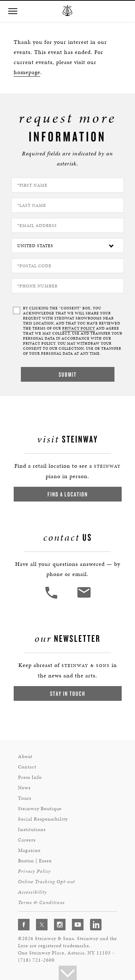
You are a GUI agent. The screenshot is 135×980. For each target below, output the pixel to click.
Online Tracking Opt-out (46, 882)
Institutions (32, 829)
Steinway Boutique (40, 809)
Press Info (30, 777)
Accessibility (32, 892)
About (25, 756)
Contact (27, 767)
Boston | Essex (35, 861)
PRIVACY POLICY (79, 328)
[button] (13, 11)
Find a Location (68, 494)
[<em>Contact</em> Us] (84, 598)
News (24, 788)
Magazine (29, 850)
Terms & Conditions (41, 902)
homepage (27, 72)
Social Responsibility (43, 819)
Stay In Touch (68, 693)
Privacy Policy (34, 871)
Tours (25, 798)
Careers (27, 840)
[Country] (68, 246)
